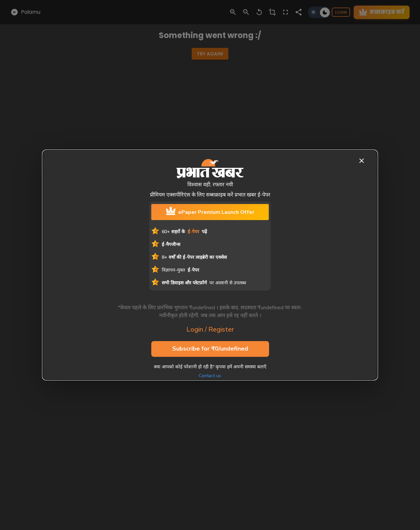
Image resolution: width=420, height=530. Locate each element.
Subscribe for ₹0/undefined (210, 349)
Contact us (210, 376)
